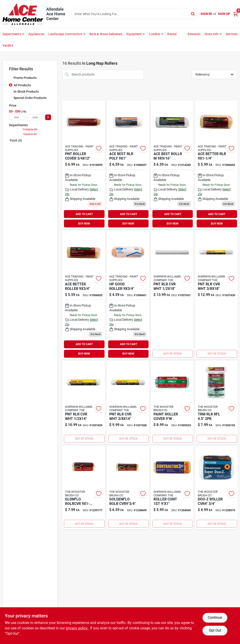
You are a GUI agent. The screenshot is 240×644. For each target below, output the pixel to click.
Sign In (206, 14)
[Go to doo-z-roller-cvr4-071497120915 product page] (216, 488)
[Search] (193, 14)
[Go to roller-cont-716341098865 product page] (172, 488)
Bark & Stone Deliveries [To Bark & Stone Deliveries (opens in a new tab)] (106, 34)
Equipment (134, 34)
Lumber (155, 34)
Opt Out (215, 630)
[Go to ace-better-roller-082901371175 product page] (84, 295)
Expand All (30, 134)
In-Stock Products (26, 92)
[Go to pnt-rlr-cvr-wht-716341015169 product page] (84, 403)
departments (12, 34)
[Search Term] (134, 14)
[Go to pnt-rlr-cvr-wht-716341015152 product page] (128, 403)
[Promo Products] (11, 78)
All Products (22, 85)
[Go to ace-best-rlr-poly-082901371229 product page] (128, 165)
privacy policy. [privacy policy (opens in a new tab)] (77, 628)
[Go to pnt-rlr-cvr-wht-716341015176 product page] (216, 295)
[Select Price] (48, 117)
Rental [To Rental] (172, 34)
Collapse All (30, 129)
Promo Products (25, 78)
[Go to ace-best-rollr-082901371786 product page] (172, 165)
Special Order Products (30, 98)
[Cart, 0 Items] (235, 14)
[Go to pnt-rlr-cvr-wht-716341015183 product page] (172, 295)
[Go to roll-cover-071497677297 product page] (128, 488)
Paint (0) (16, 140)
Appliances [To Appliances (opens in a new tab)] (36, 34)
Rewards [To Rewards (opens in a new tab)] (194, 34)
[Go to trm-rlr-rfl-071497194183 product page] (216, 403)
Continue (215, 618)
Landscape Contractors (65, 34)
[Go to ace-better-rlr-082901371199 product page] (216, 165)
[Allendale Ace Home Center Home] (23, 14)
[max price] (35, 117)
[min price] (17, 117)
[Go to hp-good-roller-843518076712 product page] (128, 295)
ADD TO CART (84, 214)
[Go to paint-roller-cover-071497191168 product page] (172, 403)
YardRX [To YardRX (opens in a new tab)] (8, 46)
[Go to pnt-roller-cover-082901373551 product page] (84, 165)
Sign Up (224, 14)
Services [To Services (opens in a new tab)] (232, 34)
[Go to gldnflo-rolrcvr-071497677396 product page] (84, 488)
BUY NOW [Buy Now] (84, 224)
